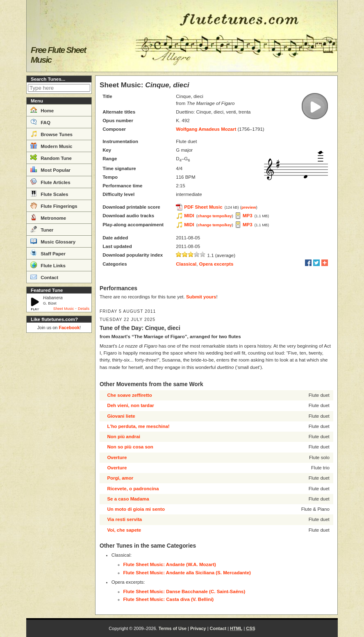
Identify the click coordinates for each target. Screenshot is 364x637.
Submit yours (201, 297)
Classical (186, 264)
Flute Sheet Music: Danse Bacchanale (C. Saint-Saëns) (184, 591)
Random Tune (51, 157)
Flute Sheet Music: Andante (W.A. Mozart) (170, 564)
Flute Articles (50, 182)
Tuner (42, 229)
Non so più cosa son (130, 447)
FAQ (40, 122)
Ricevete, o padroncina (133, 489)
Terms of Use (173, 628)
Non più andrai (124, 437)
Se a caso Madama (128, 499)
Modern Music (51, 146)
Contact (44, 277)
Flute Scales (49, 193)
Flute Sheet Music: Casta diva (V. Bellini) (169, 599)
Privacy (198, 628)
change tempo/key (215, 216)
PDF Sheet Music (203, 207)
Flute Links (48, 265)
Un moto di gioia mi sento (136, 509)
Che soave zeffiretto (129, 395)
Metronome (48, 217)
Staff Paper (48, 253)
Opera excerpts (216, 264)
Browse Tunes (51, 134)
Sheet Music (64, 309)
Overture (117, 457)
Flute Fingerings (54, 205)
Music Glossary (53, 241)
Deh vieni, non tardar (130, 405)
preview (249, 207)
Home (42, 110)
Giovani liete (121, 416)
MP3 (248, 216)
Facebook (69, 328)
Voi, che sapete (124, 530)
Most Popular (50, 169)
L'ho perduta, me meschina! (138, 426)
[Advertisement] (59, 459)
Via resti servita (124, 519)
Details (84, 309)
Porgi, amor (120, 478)
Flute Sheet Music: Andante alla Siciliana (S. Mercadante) (187, 573)
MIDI (189, 216)
